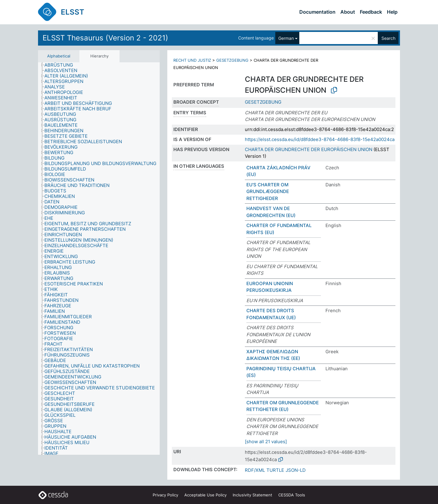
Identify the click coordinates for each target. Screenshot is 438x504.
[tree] (99, 259)
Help (392, 12)
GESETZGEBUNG (232, 60)
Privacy (165, 495)
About (348, 12)
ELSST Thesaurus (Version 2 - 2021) (105, 38)
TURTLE (275, 470)
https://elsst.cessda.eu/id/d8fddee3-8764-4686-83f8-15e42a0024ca (320, 139)
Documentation (317, 12)
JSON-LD (296, 470)
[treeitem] (61, 65)
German (286, 38)
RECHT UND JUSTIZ (192, 60)
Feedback (371, 12)
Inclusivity (252, 495)
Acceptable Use (205, 495)
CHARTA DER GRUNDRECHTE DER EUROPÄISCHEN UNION (309, 149)
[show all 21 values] (266, 442)
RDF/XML (255, 470)
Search (388, 38)
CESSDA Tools (292, 495)
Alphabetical (59, 56)
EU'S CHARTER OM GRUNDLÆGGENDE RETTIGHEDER (268, 192)
